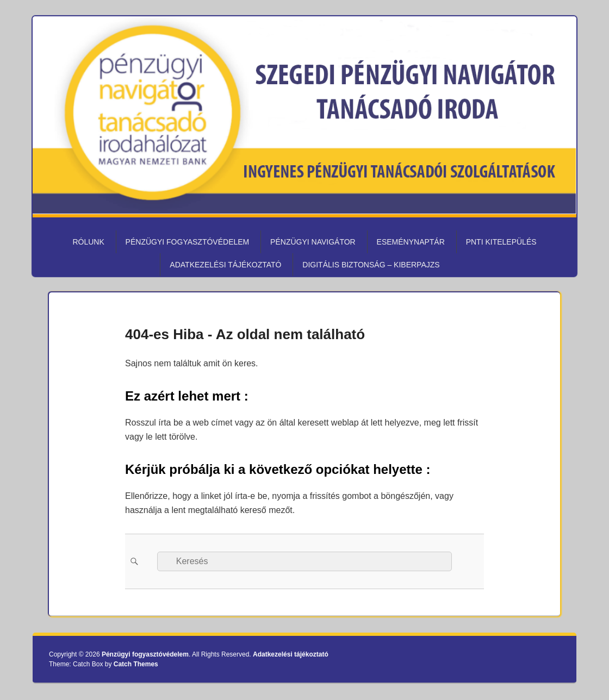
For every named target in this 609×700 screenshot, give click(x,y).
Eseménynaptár (411, 242)
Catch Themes (136, 664)
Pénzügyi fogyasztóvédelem (188, 242)
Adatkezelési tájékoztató (225, 265)
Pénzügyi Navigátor (313, 242)
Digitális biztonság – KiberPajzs (371, 265)
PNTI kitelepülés (501, 242)
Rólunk (88, 242)
